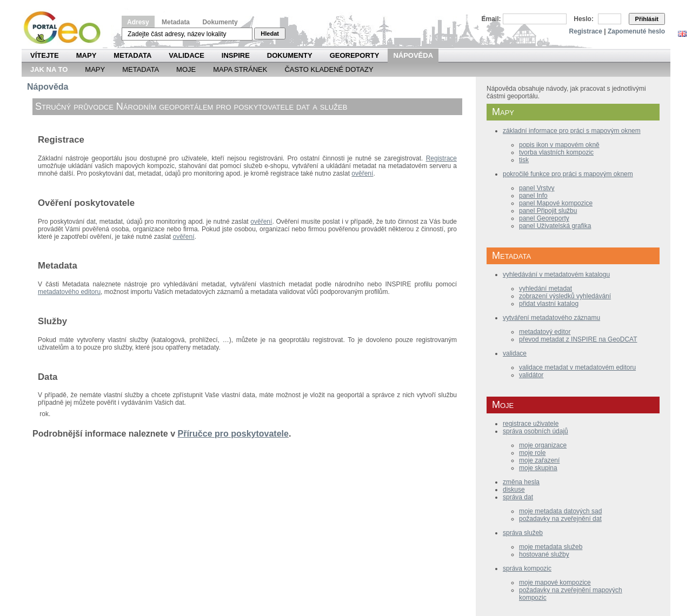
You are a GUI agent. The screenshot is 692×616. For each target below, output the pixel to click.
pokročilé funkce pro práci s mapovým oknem (568, 174)
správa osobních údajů (535, 431)
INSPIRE (236, 55)
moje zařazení (539, 460)
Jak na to (49, 69)
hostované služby (544, 554)
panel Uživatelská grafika (555, 226)
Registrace (586, 31)
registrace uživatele (531, 424)
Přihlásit (647, 19)
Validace (186, 55)
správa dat (518, 497)
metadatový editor (545, 332)
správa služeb (523, 533)
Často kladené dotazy (329, 69)
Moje (186, 69)
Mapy (86, 55)
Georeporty (355, 55)
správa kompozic (527, 568)
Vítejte (45, 55)
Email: (491, 19)
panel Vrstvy (537, 188)
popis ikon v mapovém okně (559, 145)
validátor (531, 375)
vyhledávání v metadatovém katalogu (556, 274)
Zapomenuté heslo (636, 31)
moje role (532, 453)
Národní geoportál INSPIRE (66, 28)
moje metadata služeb (551, 547)
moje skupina (538, 468)
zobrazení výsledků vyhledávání (565, 296)
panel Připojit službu (548, 211)
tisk (524, 160)
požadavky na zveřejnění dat (560, 519)
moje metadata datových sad (560, 511)
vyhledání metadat (545, 289)
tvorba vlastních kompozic (556, 152)
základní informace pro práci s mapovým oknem (572, 131)
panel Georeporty (544, 218)
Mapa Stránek (240, 69)
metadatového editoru (69, 292)
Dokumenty (220, 22)
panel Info (533, 196)
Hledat (270, 34)
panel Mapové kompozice (556, 203)
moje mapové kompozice (555, 582)
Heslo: (584, 19)
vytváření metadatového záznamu (551, 318)
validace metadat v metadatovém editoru (577, 367)
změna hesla (521, 482)
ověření (362, 173)
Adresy (138, 22)
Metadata (176, 22)
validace (515, 353)
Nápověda (413, 55)
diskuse (514, 490)
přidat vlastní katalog (549, 304)
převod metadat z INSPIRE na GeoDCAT (578, 339)
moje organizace (543, 445)
